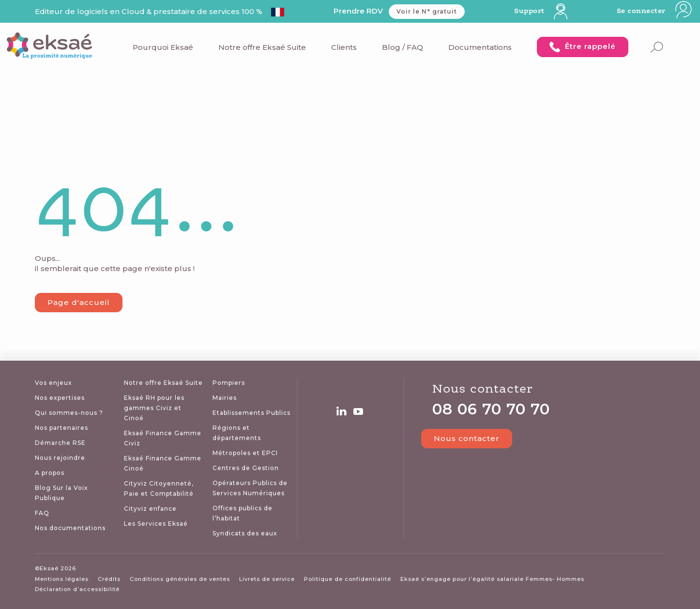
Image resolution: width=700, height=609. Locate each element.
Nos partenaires (61, 428)
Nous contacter (478, 438)
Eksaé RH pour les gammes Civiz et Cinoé (154, 408)
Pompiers (229, 383)
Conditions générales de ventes (180, 579)
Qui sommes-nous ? (69, 413)
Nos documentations (70, 528)
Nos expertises (60, 398)
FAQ (42, 513)
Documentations (480, 47)
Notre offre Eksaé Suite (262, 47)
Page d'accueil (79, 302)
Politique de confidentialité (348, 579)
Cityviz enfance (150, 509)
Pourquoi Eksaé (163, 47)
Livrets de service (267, 579)
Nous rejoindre (60, 458)
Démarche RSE (60, 443)
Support (541, 11)
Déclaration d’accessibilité (77, 589)
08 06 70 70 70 (491, 409)
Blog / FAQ (403, 47)
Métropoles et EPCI (245, 453)
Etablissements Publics (251, 413)
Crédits (109, 579)
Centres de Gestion (246, 468)
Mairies (225, 398)
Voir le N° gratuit (427, 11)
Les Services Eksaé (156, 524)
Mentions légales (62, 579)
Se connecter (655, 11)
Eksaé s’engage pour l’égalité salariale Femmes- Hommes (492, 579)
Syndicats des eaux (245, 533)
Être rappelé (583, 47)
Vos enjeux (53, 383)
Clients (344, 47)
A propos (50, 473)
